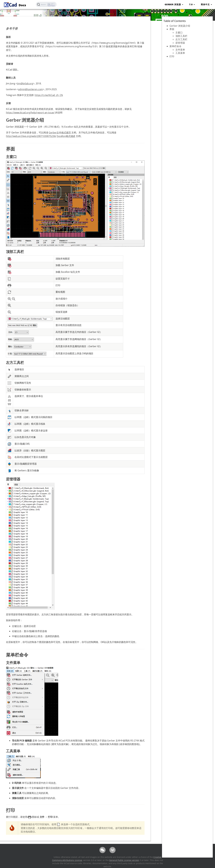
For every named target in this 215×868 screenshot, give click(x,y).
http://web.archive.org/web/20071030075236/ (31, 136)
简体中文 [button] (206, 4)
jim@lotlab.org (25, 83)
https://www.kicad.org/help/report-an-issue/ (30, 113)
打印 (172, 56)
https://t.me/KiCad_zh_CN (49, 95)
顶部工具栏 (181, 36)
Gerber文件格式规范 (60, 133)
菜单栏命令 (175, 46)
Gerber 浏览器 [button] (174, 4)
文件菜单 (180, 50)
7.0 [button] (192, 4)
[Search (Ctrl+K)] (46, 4)
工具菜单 (180, 53)
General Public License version (124, 860)
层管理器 (180, 43)
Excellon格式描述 (66, 136)
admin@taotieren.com (30, 89)
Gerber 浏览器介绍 (180, 26)
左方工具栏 (181, 39)
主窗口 (179, 32)
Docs (14, 4)
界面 (172, 29)
